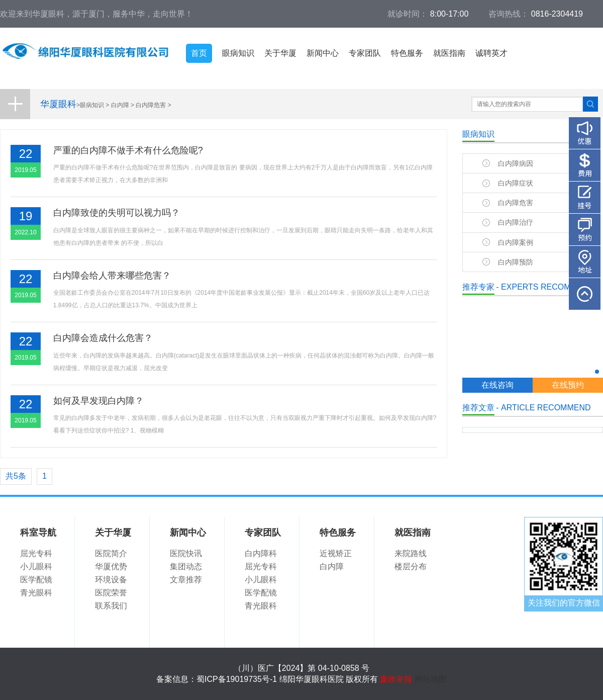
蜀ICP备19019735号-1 (237, 679)
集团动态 (186, 566)
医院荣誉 (111, 593)
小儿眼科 (36, 566)
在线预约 (568, 385)
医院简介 (111, 553)
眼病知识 (238, 53)
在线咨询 (497, 385)
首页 (199, 53)
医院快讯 (186, 553)
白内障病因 (516, 163)
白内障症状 (516, 183)
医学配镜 (36, 580)
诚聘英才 (491, 53)
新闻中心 (323, 53)
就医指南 (449, 53)
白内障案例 (516, 242)
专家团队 (365, 53)
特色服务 (407, 53)
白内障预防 (516, 262)
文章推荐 (186, 580)
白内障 (120, 105)
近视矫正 (336, 553)
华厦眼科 (58, 104)
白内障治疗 (516, 222)
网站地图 (431, 679)
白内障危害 (151, 105)
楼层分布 (411, 566)
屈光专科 (36, 553)
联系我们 (111, 606)
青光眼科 (36, 593)
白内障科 (261, 553)
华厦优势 (111, 566)
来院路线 (411, 553)
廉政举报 (396, 679)
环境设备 (111, 580)
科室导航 (38, 533)
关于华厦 (280, 53)
